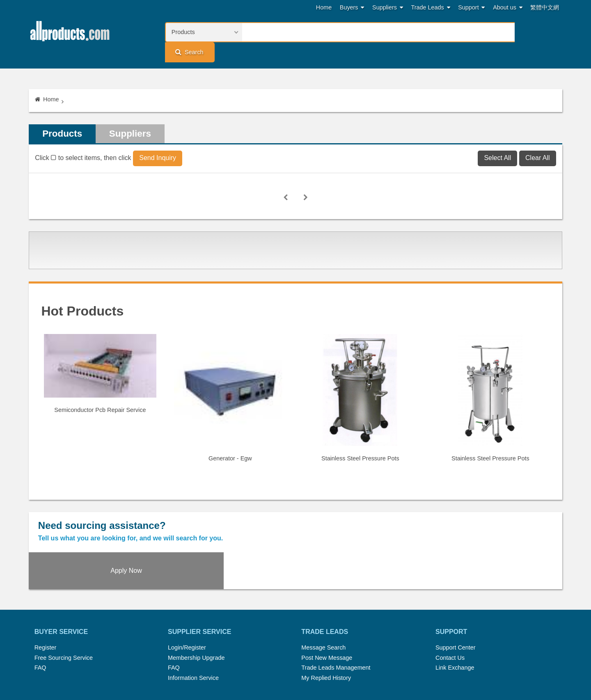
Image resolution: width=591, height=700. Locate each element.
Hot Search (208, 660)
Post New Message (327, 604)
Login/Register (187, 593)
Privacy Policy (305, 670)
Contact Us (450, 604)
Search (536, 32)
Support (471, 8)
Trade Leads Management (336, 614)
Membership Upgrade (196, 604)
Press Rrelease (292, 660)
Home (324, 7)
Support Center (456, 593)
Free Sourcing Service (64, 604)
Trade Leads (431, 8)
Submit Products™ (344, 660)
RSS (383, 660)
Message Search (323, 593)
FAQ (40, 614)
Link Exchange (455, 614)
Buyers (352, 8)
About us (508, 8)
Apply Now (495, 515)
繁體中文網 (545, 7)
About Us (409, 660)
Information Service (193, 624)
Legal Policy (263, 670)
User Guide (376, 670)
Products (64, 116)
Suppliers (388, 8)
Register (46, 593)
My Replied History (326, 624)
